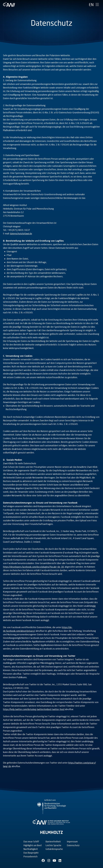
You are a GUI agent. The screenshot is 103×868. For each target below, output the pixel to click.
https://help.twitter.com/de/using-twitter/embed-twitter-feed (34, 709)
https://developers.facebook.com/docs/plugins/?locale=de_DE (34, 567)
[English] (91, 5)
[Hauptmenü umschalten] (97, 5)
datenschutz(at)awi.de (21, 234)
